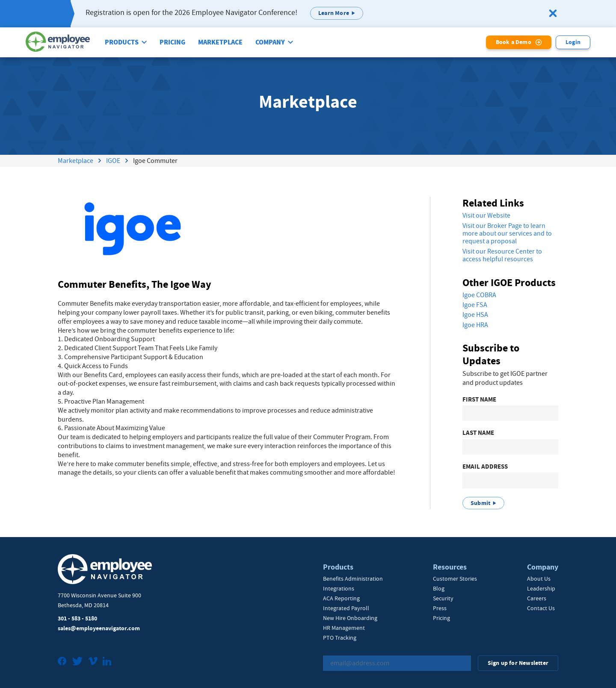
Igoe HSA (475, 315)
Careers (537, 598)
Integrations (339, 588)
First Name (479, 400)
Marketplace (220, 42)
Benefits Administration (353, 579)
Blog (439, 588)
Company (270, 42)
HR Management (344, 628)
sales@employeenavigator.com (99, 628)
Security (443, 598)
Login (573, 42)
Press (440, 608)
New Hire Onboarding (350, 618)
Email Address (485, 467)
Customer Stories (455, 579)
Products (122, 42)
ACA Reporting (341, 598)
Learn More (334, 13)
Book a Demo (514, 42)
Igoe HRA (475, 325)
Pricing (172, 42)
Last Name (478, 433)
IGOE (113, 161)
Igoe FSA (475, 305)
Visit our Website (486, 216)
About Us (539, 579)
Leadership (541, 588)
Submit (480, 503)
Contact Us (541, 608)
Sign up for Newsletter (518, 663)
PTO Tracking (340, 638)
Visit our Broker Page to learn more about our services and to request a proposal (507, 234)
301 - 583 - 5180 (77, 619)
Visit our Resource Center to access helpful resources (502, 255)
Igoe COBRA (479, 295)
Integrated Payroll (346, 608)
